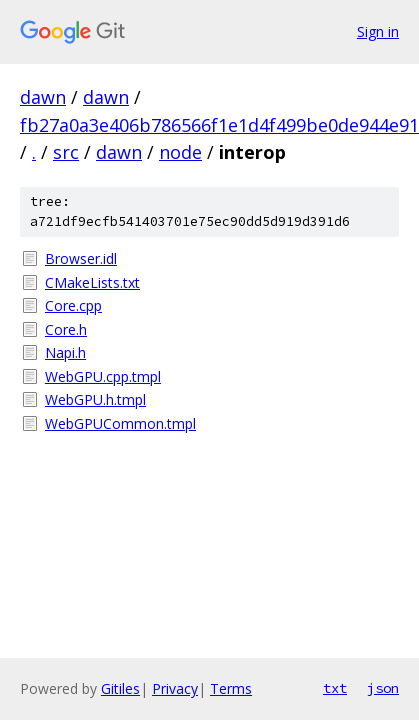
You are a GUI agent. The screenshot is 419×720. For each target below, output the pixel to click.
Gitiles (120, 688)
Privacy (175, 688)
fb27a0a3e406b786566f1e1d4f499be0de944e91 (219, 125)
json (383, 688)
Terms (231, 688)
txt (335, 688)
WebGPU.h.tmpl (95, 399)
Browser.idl (81, 258)
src (66, 152)
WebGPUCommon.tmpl (120, 423)
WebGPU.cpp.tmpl (103, 376)
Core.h (66, 329)
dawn (43, 97)
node (180, 152)
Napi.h (65, 352)
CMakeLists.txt (92, 282)
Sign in (378, 31)
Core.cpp (73, 305)
